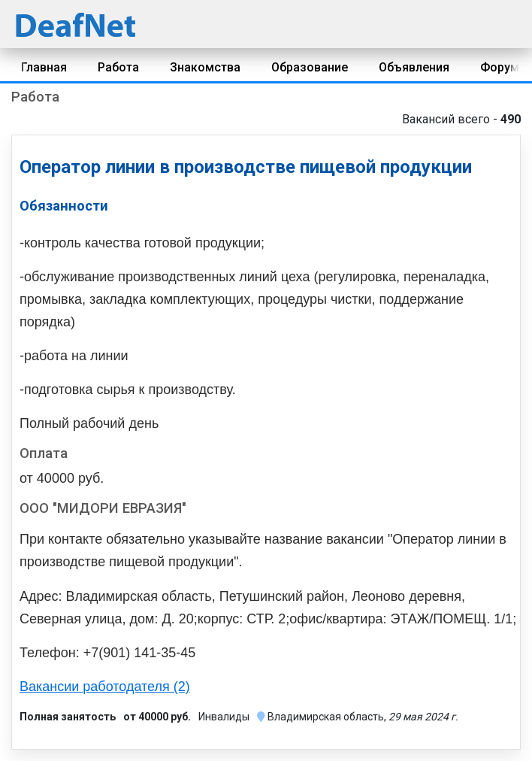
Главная (44, 67)
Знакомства (205, 67)
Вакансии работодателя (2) (105, 687)
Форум (500, 67)
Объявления (414, 67)
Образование (310, 67)
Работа (118, 67)
